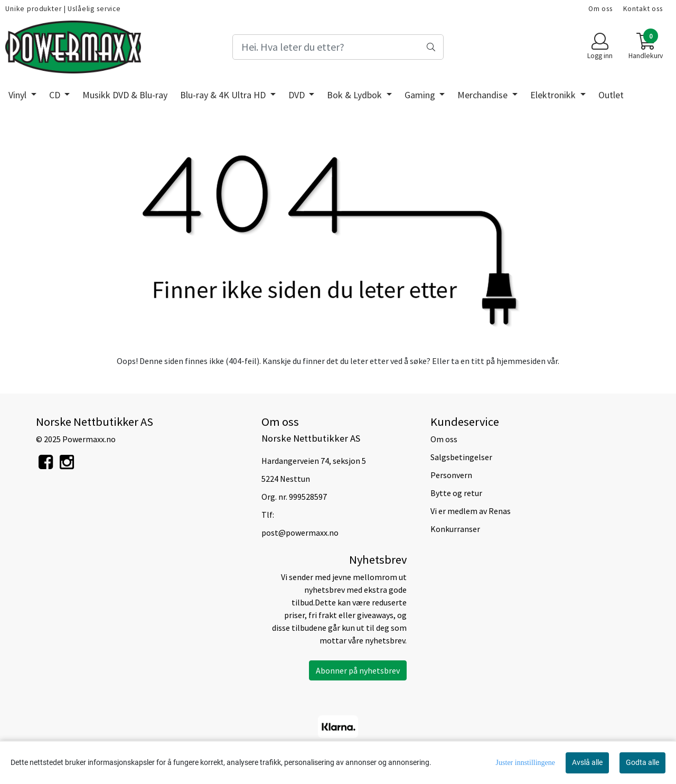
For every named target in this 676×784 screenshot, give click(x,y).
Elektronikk (554, 95)
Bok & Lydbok (355, 95)
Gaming (421, 95)
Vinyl (18, 95)
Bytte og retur (456, 493)
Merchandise (483, 95)
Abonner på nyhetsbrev (358, 670)
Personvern (451, 475)
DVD (298, 95)
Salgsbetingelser (461, 457)
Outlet (611, 95)
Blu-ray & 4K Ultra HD (224, 95)
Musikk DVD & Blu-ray (125, 95)
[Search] (338, 47)
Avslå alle (587, 762)
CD (56, 95)
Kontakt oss (643, 9)
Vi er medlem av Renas (471, 511)
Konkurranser (455, 529)
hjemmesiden (521, 361)
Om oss (600, 9)
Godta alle (642, 762)
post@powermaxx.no (300, 533)
